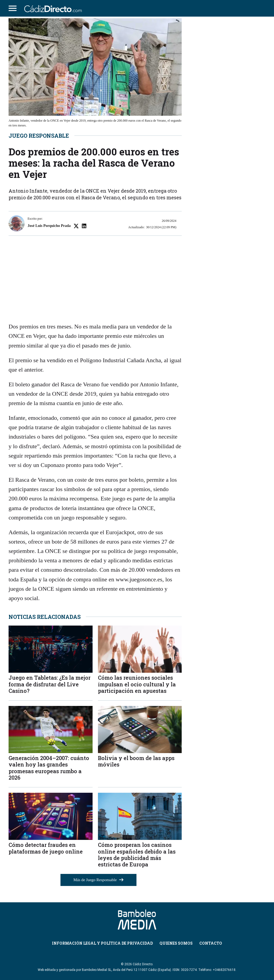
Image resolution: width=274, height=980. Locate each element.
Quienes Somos (176, 943)
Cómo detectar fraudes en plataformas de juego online (46, 848)
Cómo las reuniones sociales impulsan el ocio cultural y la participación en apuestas (137, 684)
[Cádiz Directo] (54, 8)
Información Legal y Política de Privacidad (102, 943)
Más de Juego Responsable (98, 880)
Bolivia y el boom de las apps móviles (136, 761)
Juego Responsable (39, 136)
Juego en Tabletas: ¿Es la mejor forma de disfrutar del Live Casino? (50, 684)
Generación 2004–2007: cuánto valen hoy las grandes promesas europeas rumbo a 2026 (49, 768)
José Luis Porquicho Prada (49, 226)
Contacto (211, 943)
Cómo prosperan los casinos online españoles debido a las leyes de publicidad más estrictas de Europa (137, 854)
